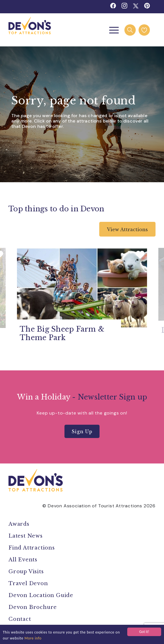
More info (33, 638)
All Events (23, 560)
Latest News (26, 536)
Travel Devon (28, 583)
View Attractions (127, 229)
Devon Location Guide (41, 595)
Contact (20, 619)
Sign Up (82, 432)
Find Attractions (32, 548)
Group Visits (27, 572)
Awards (19, 524)
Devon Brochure (33, 607)
